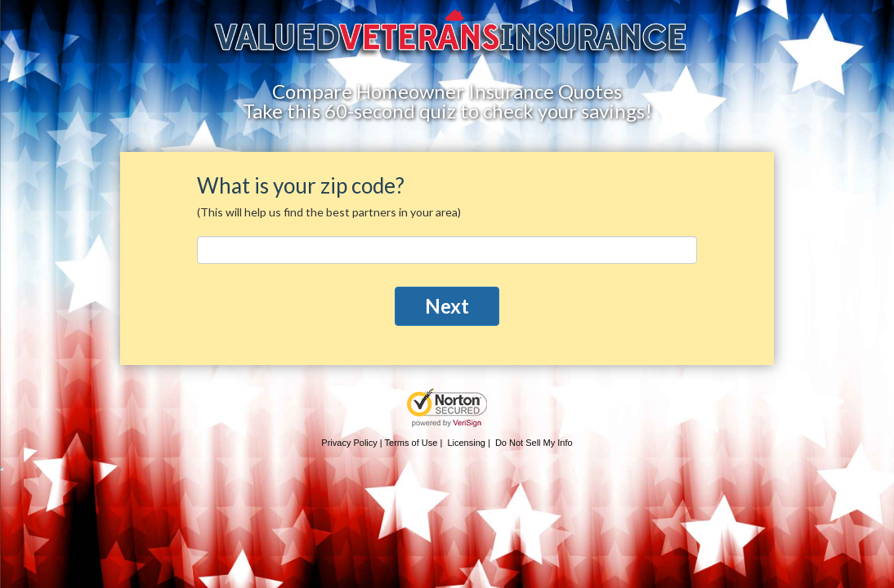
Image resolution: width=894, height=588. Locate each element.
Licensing (466, 443)
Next (447, 306)
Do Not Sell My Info (534, 443)
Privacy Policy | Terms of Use (379, 443)
